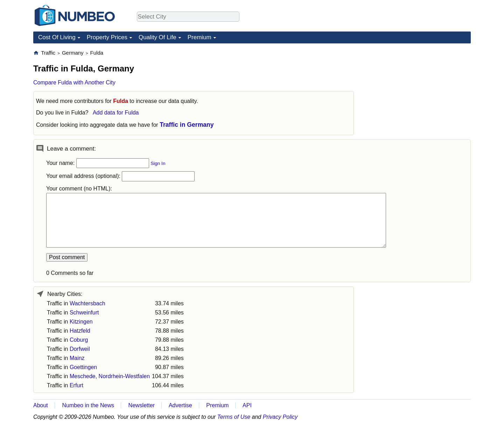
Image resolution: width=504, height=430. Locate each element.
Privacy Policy (280, 417)
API (247, 405)
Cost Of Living (57, 37)
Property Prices (107, 37)
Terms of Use (234, 417)
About (41, 405)
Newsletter (142, 405)
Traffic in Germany (187, 125)
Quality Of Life (157, 37)
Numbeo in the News (88, 405)
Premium (199, 37)
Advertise (180, 405)
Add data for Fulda (116, 113)
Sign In (158, 163)
